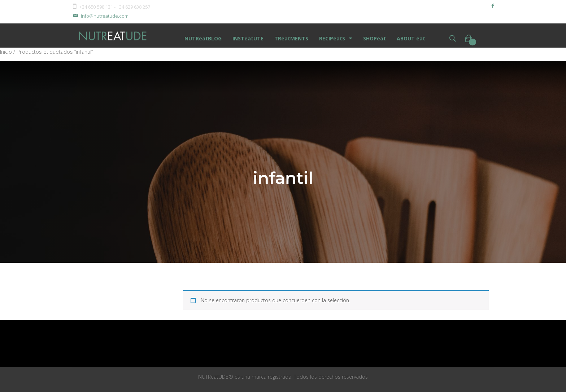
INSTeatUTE (248, 38)
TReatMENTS (291, 38)
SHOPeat (375, 38)
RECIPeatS (332, 38)
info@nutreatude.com (100, 16)
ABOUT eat (411, 38)
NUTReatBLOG (203, 38)
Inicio (6, 52)
